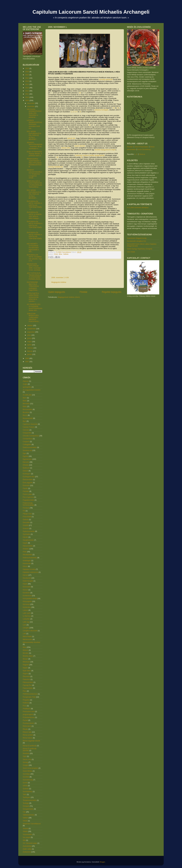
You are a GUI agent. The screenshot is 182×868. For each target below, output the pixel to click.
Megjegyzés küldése (59, 282)
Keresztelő (27, 587)
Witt (24, 840)
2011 (27, 94)
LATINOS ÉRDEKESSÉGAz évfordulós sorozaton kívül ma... (34, 124)
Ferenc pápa (27, 494)
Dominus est (27, 450)
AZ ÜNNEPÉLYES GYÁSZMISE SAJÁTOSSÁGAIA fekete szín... (35, 307)
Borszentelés (27, 409)
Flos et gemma (28, 497)
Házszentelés (28, 546)
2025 (27, 68)
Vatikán (66, 254)
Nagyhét (26, 665)
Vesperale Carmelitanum (32, 824)
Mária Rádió (27, 636)
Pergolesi (26, 700)
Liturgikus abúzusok (30, 631)
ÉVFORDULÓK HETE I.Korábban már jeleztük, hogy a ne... (34, 258)
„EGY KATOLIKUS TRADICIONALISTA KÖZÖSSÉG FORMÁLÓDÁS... (34, 276)
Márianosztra (27, 639)
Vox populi (27, 837)
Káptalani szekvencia (30, 572)
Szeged (26, 765)
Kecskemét (27, 578)
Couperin (26, 442)
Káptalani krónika (29, 569)
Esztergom (27, 474)
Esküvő (25, 471)
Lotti (24, 634)
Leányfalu (26, 619)
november (31, 106)
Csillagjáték (27, 444)
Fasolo (25, 488)
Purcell (25, 720)
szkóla (25, 786)
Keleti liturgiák (28, 581)
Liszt (24, 625)
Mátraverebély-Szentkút (31, 642)
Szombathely (27, 791)
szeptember (32, 329)
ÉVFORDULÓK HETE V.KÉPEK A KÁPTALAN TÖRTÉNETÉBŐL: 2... (34, 205)
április (30, 345)
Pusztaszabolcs (28, 723)
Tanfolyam (26, 797)
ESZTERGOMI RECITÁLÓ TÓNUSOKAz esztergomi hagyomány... (33, 286)
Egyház (25, 456)
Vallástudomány (29, 815)
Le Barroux (27, 616)
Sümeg (25, 762)
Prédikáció (27, 709)
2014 (27, 84)
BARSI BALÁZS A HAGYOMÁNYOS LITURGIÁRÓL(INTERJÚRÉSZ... (34, 184)
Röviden (130, 147)
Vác (24, 812)
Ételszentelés (28, 480)
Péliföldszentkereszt (30, 694)
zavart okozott (80, 146)
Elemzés (26, 462)
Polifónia (26, 703)
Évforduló (26, 485)
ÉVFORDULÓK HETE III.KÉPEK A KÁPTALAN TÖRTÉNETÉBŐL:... (35, 225)
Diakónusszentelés (30, 447)
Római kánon (28, 738)
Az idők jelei (27, 395)
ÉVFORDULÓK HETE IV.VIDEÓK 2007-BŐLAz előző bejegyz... (34, 215)
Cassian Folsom (29, 427)
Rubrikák (26, 753)
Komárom (26, 593)
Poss (25, 706)
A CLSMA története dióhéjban (138, 208)
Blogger (103, 862)
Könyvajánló (27, 601)
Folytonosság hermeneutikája (28, 504)
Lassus (25, 610)
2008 (27, 358)
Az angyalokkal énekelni (32, 390)
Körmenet (26, 604)
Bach (25, 398)
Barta (25, 401)
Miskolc (25, 650)
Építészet (26, 468)
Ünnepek (26, 806)
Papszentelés (28, 688)
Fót (24, 511)
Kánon (25, 566)
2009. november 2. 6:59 (60, 277)
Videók (25, 831)
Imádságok (27, 561)
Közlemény (27, 607)
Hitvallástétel (27, 555)
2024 (27, 72)
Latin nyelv (27, 613)
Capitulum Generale (30, 424)
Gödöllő (26, 525)
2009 (27, 100)
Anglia (25, 384)
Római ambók (28, 735)
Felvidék (26, 491)
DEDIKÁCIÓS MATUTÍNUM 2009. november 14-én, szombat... (34, 267)
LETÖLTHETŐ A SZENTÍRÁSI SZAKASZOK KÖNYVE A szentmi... (33, 297)
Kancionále (27, 563)
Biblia (25, 406)
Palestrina (26, 679)
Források (26, 508)
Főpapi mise (27, 514)
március (30, 348)
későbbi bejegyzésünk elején (105, 150)
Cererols (26, 430)
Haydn (25, 543)
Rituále (25, 729)
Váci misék (131, 252)
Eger (24, 453)
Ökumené (26, 676)
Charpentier (27, 433)
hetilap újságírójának (90, 155)
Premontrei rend (29, 711)
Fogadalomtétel (28, 500)
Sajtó (25, 756)
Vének (25, 821)
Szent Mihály (27, 771)
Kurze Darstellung (144, 149)
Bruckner (26, 412)
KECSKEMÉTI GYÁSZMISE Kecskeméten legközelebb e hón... (33, 248)
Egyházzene (27, 459)
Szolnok (26, 789)
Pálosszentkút (28, 682)
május (30, 342)
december (31, 103)
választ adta (66, 148)
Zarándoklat (27, 846)
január (30, 354)
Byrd (24, 421)
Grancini (26, 528)
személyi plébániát (106, 79)
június (30, 338)
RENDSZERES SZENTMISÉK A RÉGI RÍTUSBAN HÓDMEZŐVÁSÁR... (34, 163)
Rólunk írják (27, 732)
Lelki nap (26, 622)
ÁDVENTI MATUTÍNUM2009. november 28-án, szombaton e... (34, 146)
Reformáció (27, 726)
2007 (27, 362)
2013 (27, 88)
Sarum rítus (27, 759)
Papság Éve (27, 685)
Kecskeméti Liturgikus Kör (136, 241)
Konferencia (27, 596)
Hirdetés (26, 549)
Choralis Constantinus (31, 436)
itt (80, 93)
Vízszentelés (27, 834)
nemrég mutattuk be (55, 167)
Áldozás (26, 381)
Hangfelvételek (28, 540)
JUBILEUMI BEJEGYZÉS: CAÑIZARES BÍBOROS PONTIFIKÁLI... (33, 317)
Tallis (25, 794)
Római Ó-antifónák (30, 746)
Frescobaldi (27, 517)
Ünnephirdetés (28, 809)
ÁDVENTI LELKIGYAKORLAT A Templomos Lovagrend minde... (34, 174)
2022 (27, 78)
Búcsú (25, 415)
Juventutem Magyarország (137, 238)
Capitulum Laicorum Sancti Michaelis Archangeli (91, 12)
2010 (27, 97)
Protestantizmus (29, 717)
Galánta (26, 519)
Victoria (25, 828)
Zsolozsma (27, 852)
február (30, 351)
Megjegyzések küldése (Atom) (69, 297)
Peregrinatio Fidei (29, 697)
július (29, 335)
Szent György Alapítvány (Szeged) (140, 249)
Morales (26, 653)
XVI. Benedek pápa (30, 843)
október (30, 325)
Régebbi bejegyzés (112, 292)
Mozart (25, 659)
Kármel (25, 575)
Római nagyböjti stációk (31, 741)
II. (137, 154)
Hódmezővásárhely (30, 558)
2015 (27, 81)
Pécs (25, 691)
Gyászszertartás (29, 531)
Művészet (26, 662)
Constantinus (28, 439)
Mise (60, 254)
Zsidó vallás (27, 849)
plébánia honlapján (101, 110)
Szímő (25, 783)
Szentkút (26, 777)
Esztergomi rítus (29, 477)
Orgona (25, 674)
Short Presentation (142, 147)
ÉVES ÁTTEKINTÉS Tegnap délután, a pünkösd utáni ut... (34, 154)
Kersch (25, 590)
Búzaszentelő (28, 418)
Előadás (26, 465)
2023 (27, 75)
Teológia (26, 803)
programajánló (28, 714)
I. (135, 154)
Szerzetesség (28, 780)
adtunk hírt (71, 138)
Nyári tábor (27, 671)
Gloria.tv (142, 154)
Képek (25, 584)
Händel (25, 537)
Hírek (56, 254)
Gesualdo (26, 522)
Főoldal (83, 292)
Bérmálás (26, 404)
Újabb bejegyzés (56, 292)
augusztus (31, 332)
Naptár (25, 668)
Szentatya (26, 774)
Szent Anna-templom (30, 768)
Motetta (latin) (28, 656)
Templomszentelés (30, 800)
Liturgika (26, 628)
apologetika (27, 387)
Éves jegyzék (28, 483)
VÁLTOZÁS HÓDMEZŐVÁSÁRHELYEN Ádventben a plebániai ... (34, 113)
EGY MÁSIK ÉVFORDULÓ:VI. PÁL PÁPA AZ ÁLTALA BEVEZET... (34, 135)
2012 (27, 91)
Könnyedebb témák (30, 598)
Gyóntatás (26, 534)
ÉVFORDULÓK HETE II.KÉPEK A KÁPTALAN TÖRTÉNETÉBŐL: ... (34, 236)
